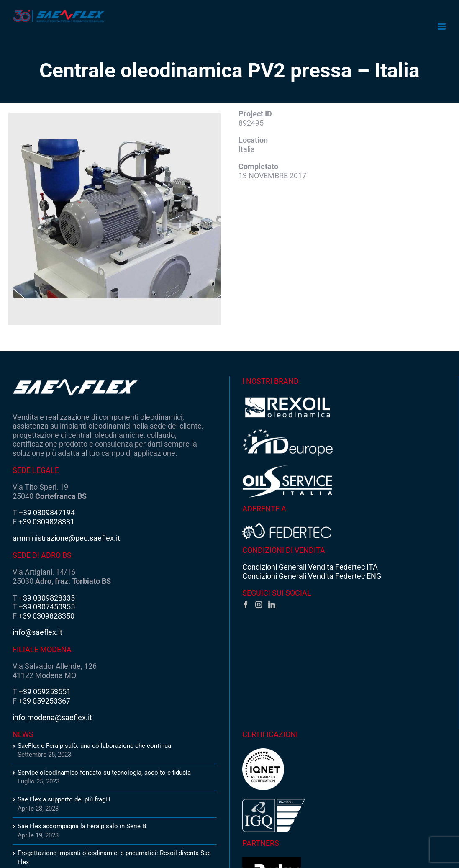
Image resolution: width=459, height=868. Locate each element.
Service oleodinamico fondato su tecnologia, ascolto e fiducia (104, 773)
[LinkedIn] (272, 605)
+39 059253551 (45, 692)
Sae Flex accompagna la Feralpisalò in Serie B (82, 826)
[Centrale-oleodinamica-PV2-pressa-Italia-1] (114, 219)
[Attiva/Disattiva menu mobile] (442, 27)
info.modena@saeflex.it (52, 718)
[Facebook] (246, 605)
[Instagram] (259, 605)
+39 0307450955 (47, 607)
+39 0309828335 (47, 598)
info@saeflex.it (37, 632)
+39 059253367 (44, 701)
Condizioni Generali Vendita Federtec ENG (312, 576)
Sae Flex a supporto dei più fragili (64, 799)
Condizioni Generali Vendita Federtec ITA (310, 567)
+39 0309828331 (46, 522)
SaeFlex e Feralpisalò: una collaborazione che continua (94, 746)
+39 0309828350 (46, 616)
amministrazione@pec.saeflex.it (66, 538)
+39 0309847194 (47, 512)
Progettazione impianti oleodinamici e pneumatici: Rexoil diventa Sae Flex (114, 858)
